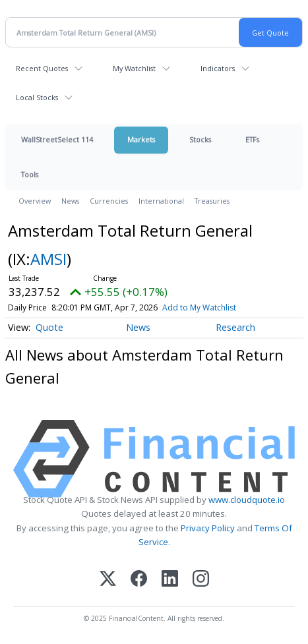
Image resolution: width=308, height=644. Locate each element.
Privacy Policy (208, 528)
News (70, 201)
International (161, 201)
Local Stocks (37, 97)
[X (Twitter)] (108, 580)
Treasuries (212, 201)
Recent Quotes (42, 68)
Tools (30, 174)
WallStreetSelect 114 (57, 139)
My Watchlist (134, 68)
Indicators (218, 68)
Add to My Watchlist (199, 307)
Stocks (200, 139)
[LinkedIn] (170, 580)
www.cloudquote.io (247, 500)
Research (235, 327)
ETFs (252, 139)
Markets (141, 139)
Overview (35, 201)
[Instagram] (201, 580)
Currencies (109, 201)
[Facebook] (139, 580)
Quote (49, 327)
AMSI (48, 259)
